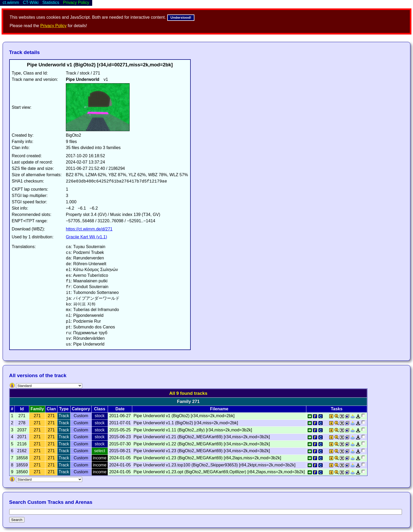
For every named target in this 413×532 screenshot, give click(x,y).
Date (120, 409)
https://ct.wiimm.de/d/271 (89, 229)
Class (100, 409)
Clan (51, 409)
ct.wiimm (11, 3)
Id (22, 409)
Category (81, 409)
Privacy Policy (53, 26)
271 (37, 416)
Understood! (181, 18)
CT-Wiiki (31, 3)
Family (37, 409)
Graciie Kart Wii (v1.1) (86, 237)
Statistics (51, 3)
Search (17, 520)
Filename (219, 409)
